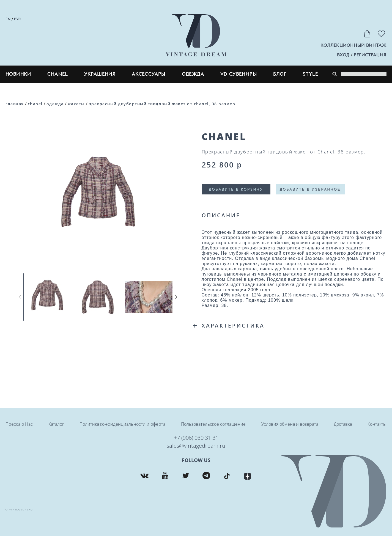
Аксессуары (149, 74)
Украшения (100, 74)
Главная (15, 104)
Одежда (193, 74)
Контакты (377, 424)
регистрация (370, 55)
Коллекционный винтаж (353, 45)
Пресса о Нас (19, 424)
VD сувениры (239, 74)
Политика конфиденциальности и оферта (122, 424)
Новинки (18, 74)
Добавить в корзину (236, 189)
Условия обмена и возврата (290, 424)
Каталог (56, 424)
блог (280, 74)
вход (343, 55)
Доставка (343, 424)
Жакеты (76, 104)
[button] (176, 297)
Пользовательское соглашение (213, 424)
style (310, 74)
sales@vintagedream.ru (196, 446)
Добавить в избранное (310, 189)
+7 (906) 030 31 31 (196, 438)
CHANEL (57, 74)
